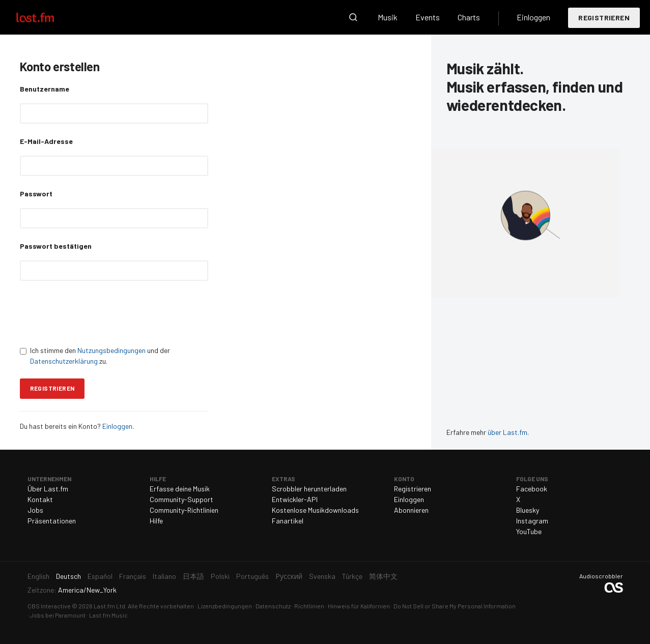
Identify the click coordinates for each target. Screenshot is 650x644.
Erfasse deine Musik (180, 489)
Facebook (532, 489)
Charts (469, 17)
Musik (388, 17)
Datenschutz (273, 606)
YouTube (529, 531)
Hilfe (156, 521)
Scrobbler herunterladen (309, 489)
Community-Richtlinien (184, 510)
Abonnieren (411, 510)
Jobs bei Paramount (58, 615)
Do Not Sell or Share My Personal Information (455, 606)
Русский (289, 576)
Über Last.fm (48, 489)
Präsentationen (52, 521)
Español (100, 576)
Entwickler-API (295, 499)
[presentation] (97, 313)
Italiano (164, 576)
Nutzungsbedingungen (111, 350)
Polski (220, 576)
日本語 (193, 576)
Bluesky (528, 510)
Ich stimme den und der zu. (95, 356)
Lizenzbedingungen (225, 606)
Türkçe (352, 576)
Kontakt (40, 499)
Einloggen (533, 17)
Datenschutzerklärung (64, 361)
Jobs (35, 510)
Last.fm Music (108, 615)
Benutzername (45, 89)
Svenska (322, 576)
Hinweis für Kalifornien (359, 606)
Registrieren (604, 18)
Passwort (36, 194)
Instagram (532, 521)
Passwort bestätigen (56, 246)
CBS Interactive (49, 606)
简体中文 (383, 576)
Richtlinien (309, 606)
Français (133, 576)
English (38, 576)
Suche (353, 17)
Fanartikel (288, 521)
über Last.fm (507, 432)
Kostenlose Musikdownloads (315, 510)
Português (252, 576)
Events (428, 17)
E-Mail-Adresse (46, 141)
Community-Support (181, 499)
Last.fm (47, 17)
